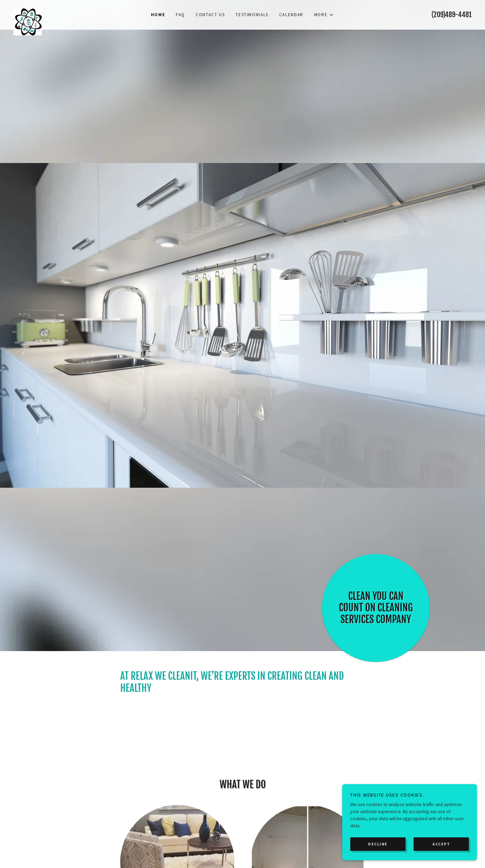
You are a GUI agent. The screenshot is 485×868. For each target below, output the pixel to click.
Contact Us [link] (210, 15)
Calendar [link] (291, 15)
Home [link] (158, 15)
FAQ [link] (180, 15)
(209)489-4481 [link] (451, 15)
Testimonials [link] (252, 15)
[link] (71, 11)
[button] (324, 15)
